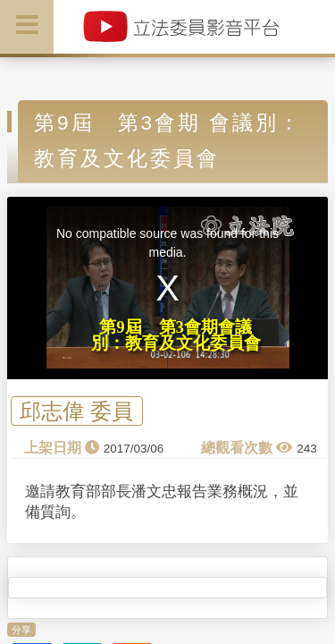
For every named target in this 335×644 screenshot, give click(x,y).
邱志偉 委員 (76, 411)
